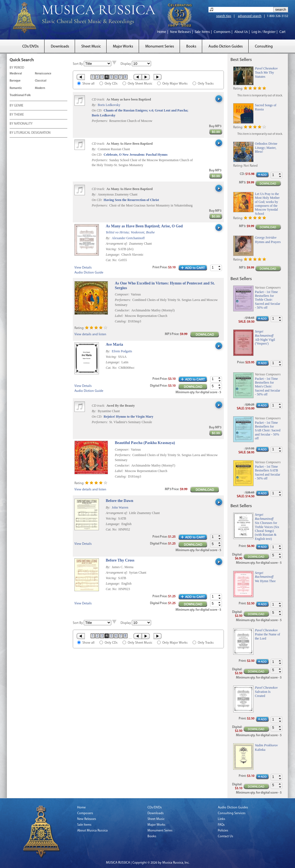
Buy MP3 (215, 126)
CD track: (99, 99)
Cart (282, 32)
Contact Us (226, 836)
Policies (223, 831)
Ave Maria (114, 344)
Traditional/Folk (20, 95)
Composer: (122, 294)
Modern (40, 88)
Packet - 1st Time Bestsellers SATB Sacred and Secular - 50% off (268, 472)
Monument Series (160, 47)
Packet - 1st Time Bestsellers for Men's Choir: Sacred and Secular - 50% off (268, 387)
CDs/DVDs (30, 47)
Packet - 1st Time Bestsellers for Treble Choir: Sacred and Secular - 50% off (268, 300)
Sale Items (202, 32)
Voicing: (112, 249)
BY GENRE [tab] (16, 106)
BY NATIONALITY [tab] (21, 124)
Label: (119, 316)
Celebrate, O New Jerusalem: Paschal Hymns (136, 155)
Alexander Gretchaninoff (128, 238)
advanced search (250, 16)
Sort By (78, 64)
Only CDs (111, 84)
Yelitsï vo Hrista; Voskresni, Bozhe (130, 232)
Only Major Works (175, 84)
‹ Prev (137, 77)
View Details (83, 268)
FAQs (221, 825)
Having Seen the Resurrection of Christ (131, 200)
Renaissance (43, 74)
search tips (224, 16)
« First (80, 77)
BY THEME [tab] (17, 115)
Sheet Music (91, 47)
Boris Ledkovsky (109, 105)
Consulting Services (232, 813)
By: (94, 105)
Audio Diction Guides (226, 47)
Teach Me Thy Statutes (265, 74)
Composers (222, 32)
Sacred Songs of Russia (266, 107)
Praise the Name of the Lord (268, 636)
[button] (219, 266)
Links (222, 819)
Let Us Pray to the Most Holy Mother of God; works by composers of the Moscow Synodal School (267, 204)
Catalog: (121, 321)
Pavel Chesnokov (266, 68)
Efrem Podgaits (122, 351)
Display (126, 64)
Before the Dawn (119, 501)
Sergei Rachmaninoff (264, 333)
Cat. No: (112, 260)
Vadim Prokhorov (266, 745)
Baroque (15, 81)
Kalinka (260, 750)
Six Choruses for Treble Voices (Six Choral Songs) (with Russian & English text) (267, 531)
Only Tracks (206, 84)
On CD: (97, 110)
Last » (158, 77)
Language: (113, 255)
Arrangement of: (117, 244)
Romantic (16, 88)
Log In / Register (264, 32)
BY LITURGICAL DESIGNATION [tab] (30, 133)
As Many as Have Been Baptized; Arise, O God (144, 226)
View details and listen (90, 334)
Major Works (123, 47)
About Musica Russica (92, 831)
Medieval (16, 74)
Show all (88, 84)
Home (162, 32)
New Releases (180, 32)
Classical (41, 81)
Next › (146, 77)
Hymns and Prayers (268, 242)
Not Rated (251, 166)
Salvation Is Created (263, 694)
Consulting (264, 47)
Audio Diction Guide (89, 273)
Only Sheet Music (140, 84)
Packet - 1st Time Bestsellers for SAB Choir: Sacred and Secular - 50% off (268, 431)
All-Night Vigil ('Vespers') (265, 342)
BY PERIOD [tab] (17, 68)
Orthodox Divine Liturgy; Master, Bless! (266, 148)
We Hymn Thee (265, 581)
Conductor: (122, 310)
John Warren (120, 507)
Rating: (79, 328)
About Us (241, 32)
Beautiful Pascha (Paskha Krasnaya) (145, 443)
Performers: (100, 121)
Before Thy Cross (120, 560)
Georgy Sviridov (266, 238)
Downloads (60, 47)
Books (191, 47)
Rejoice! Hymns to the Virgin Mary (128, 417)
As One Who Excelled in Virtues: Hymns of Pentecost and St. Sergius (165, 286)
